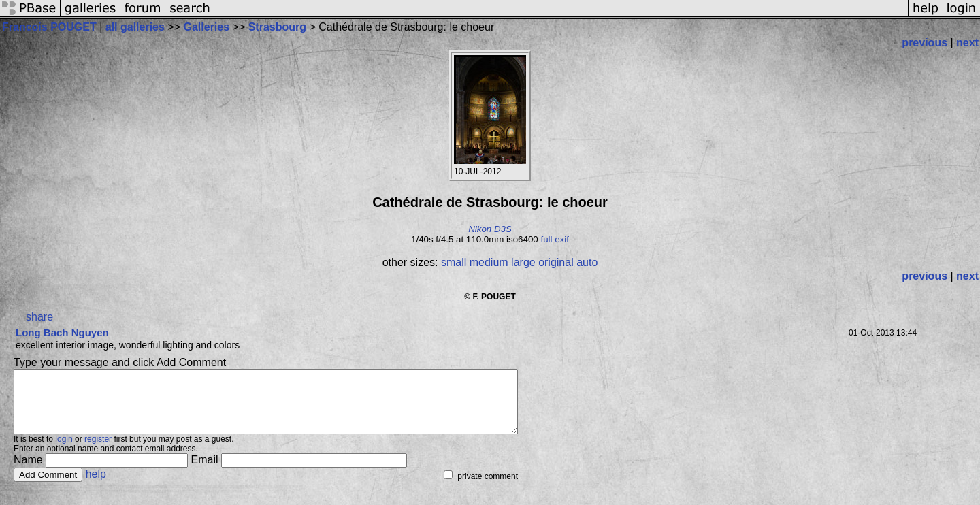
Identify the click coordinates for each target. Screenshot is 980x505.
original (556, 262)
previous (925, 43)
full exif (554, 239)
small (454, 262)
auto (587, 262)
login (64, 451)
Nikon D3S (490, 229)
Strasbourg (277, 27)
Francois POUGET (49, 27)
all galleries (135, 27)
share (39, 317)
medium (489, 262)
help (96, 486)
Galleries (207, 27)
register (98, 451)
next (967, 43)
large (523, 262)
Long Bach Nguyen (62, 332)
